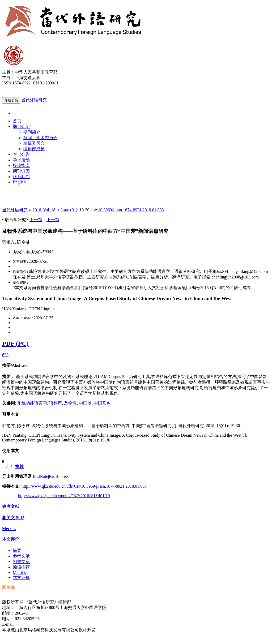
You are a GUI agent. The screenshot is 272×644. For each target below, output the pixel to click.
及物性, (71, 403)
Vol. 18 (49, 210)
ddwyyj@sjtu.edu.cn (36, 624)
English (19, 182)
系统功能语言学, (33, 403)
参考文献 (11, 506)
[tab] (136, 366)
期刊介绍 (21, 126)
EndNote (41, 476)
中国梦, (86, 403)
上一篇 (36, 220)
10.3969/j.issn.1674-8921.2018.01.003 (131, 210)
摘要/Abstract (15, 365)
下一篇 (53, 220)
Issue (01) (69, 210)
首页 (17, 121)
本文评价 (11, 539)
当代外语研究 (34, 100)
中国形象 (102, 403)
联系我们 (21, 177)
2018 (37, 210)
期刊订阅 (21, 171)
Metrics (9, 529)
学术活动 (21, 160)
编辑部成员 (34, 149)
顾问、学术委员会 (40, 138)
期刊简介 (32, 132)
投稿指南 (21, 166)
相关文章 (13, 518)
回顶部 (8, 587)
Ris (52, 476)
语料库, (57, 403)
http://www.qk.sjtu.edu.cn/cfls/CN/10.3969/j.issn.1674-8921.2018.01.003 (84, 486)
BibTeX (62, 476)
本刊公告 (21, 154)
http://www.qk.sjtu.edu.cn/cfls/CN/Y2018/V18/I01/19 (64, 496)
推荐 (19, 467)
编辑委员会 (34, 143)
